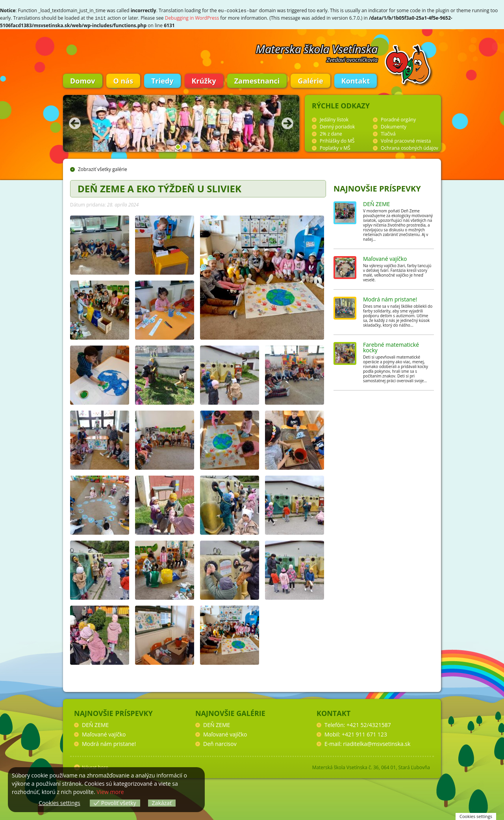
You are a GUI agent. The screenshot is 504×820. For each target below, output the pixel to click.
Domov (83, 80)
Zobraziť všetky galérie (103, 168)
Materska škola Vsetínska (317, 48)
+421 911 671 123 (364, 734)
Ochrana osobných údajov (409, 147)
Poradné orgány (398, 119)
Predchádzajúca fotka (75, 123)
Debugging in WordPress (192, 18)
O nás (123, 80)
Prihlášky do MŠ (337, 140)
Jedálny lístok (334, 119)
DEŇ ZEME (376, 203)
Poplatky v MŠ (335, 147)
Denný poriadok (337, 126)
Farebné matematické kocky (391, 347)
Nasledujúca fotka (287, 123)
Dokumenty (394, 126)
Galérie (310, 80)
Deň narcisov (220, 743)
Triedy (162, 80)
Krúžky (204, 80)
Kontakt (356, 80)
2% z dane (331, 133)
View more (110, 792)
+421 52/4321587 (369, 724)
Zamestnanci (257, 80)
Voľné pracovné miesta (406, 140)
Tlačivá (388, 133)
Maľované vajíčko (385, 258)
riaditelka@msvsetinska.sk (377, 743)
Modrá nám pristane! (390, 298)
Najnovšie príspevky (377, 188)
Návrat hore (95, 767)
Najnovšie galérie (230, 712)
